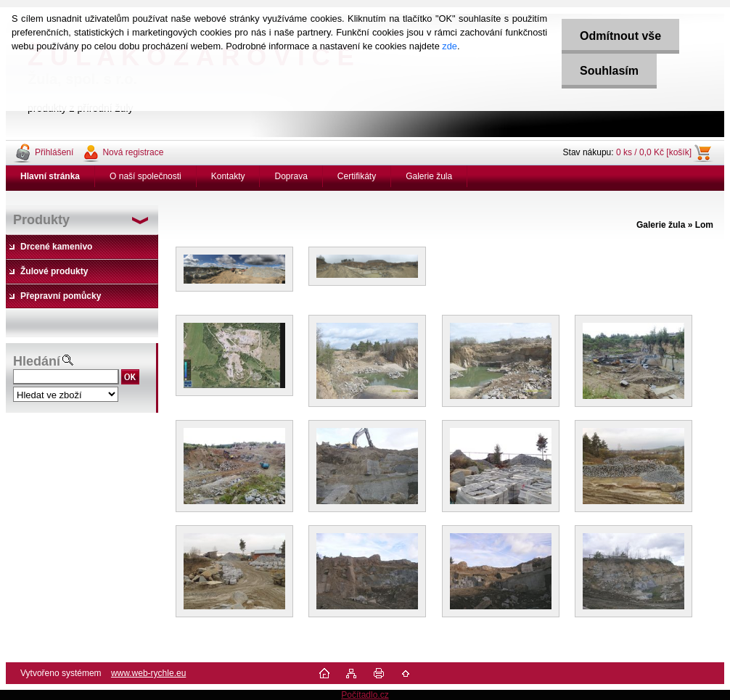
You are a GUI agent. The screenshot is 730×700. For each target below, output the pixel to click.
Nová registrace (133, 152)
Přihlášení (54, 152)
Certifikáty (357, 176)
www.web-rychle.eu (148, 673)
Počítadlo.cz (365, 695)
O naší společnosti (145, 176)
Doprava (291, 176)
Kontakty (228, 176)
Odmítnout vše (620, 36)
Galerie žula (429, 176)
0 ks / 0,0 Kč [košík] (654, 152)
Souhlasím (609, 71)
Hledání (37, 361)
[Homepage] (50, 176)
